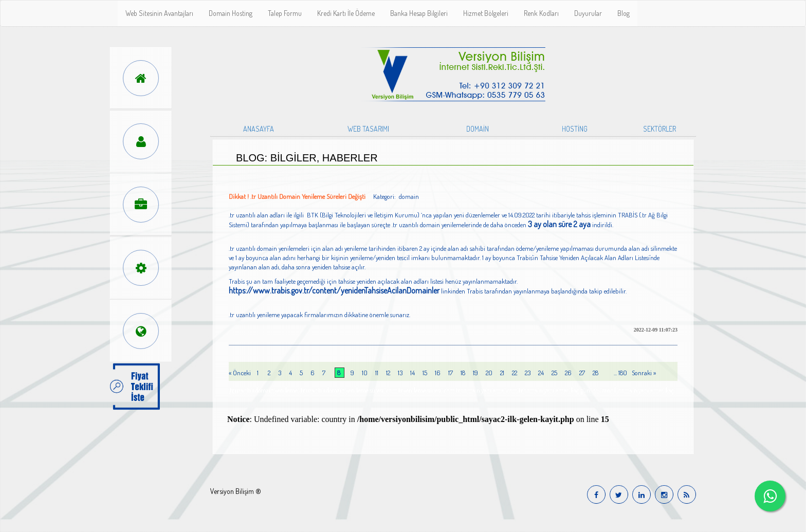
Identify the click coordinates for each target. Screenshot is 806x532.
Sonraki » (644, 373)
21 (502, 373)
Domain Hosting (231, 13)
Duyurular (588, 13)
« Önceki (241, 373)
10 (365, 373)
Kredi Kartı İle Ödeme (346, 13)
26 (568, 373)
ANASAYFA (259, 129)
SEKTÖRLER (660, 129)
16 (438, 373)
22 (515, 373)
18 (463, 373)
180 (623, 373)
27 (582, 373)
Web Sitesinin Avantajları (159, 13)
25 (554, 373)
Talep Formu (285, 13)
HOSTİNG (575, 129)
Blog (624, 13)
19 (475, 373)
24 (541, 373)
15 (425, 373)
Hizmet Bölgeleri (486, 13)
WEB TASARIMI (368, 129)
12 (388, 373)
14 (413, 373)
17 (451, 373)
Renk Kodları (541, 13)
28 (596, 373)
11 (377, 373)
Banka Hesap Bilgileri (419, 13)
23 (528, 373)
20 (489, 373)
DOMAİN (478, 129)
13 (400, 373)
